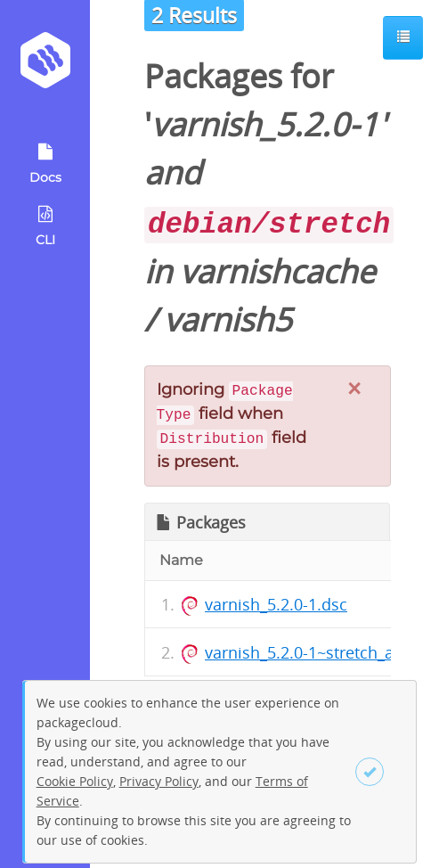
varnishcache (277, 271)
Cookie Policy (75, 781)
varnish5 (228, 319)
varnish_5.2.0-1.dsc (276, 604)
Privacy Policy (159, 781)
